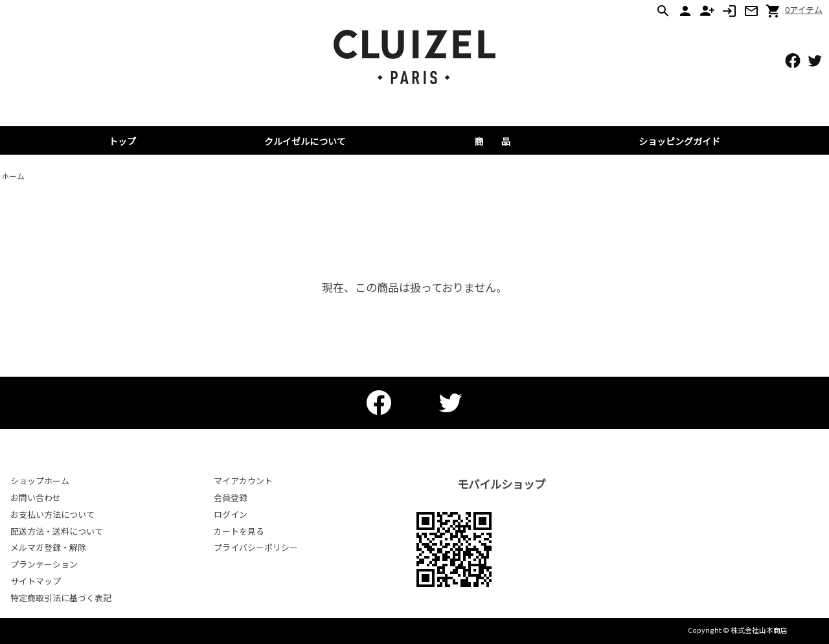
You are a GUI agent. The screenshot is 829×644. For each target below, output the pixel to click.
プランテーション (44, 564)
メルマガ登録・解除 (48, 547)
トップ (122, 141)
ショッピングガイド (679, 141)
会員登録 (231, 497)
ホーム (13, 176)
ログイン (231, 514)
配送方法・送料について (57, 531)
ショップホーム (40, 481)
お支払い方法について (52, 514)
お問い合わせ (36, 497)
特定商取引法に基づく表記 (61, 598)
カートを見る (239, 531)
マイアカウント (243, 481)
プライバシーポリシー (256, 547)
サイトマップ (36, 581)
